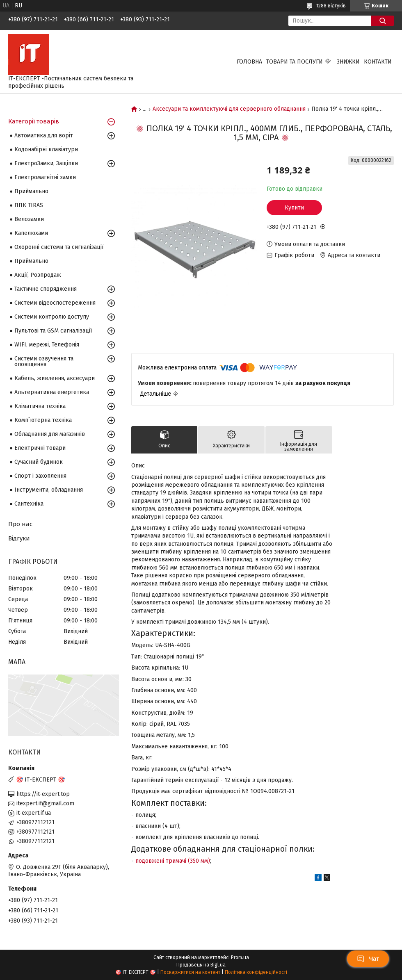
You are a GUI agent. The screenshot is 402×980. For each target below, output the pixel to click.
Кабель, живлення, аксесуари (55, 378)
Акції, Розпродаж (38, 275)
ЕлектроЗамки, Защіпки (46, 163)
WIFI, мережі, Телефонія (47, 345)
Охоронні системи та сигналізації (59, 247)
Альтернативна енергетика (52, 392)
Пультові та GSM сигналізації (53, 331)
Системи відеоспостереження (55, 303)
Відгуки (19, 538)
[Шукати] (383, 21)
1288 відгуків (331, 6)
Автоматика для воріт (44, 136)
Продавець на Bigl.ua (201, 965)
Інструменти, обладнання (49, 490)
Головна (249, 62)
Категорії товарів (34, 121)
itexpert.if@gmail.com (45, 803)
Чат (368, 959)
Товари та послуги (295, 62)
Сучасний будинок (39, 462)
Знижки (348, 62)
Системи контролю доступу (52, 317)
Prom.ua (240, 957)
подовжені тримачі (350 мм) (173, 861)
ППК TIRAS (29, 205)
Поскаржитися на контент (190, 972)
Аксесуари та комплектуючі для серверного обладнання (229, 109)
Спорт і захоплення (40, 476)
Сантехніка (29, 504)
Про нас (20, 524)
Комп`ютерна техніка (43, 420)
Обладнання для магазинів (50, 434)
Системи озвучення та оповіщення (44, 361)
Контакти (378, 62)
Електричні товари (40, 448)
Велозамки (29, 219)
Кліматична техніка (40, 406)
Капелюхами (31, 233)
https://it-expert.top (43, 794)
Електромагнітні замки (45, 177)
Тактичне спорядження (46, 289)
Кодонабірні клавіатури (46, 149)
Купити (294, 208)
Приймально (31, 191)
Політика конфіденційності (256, 972)
